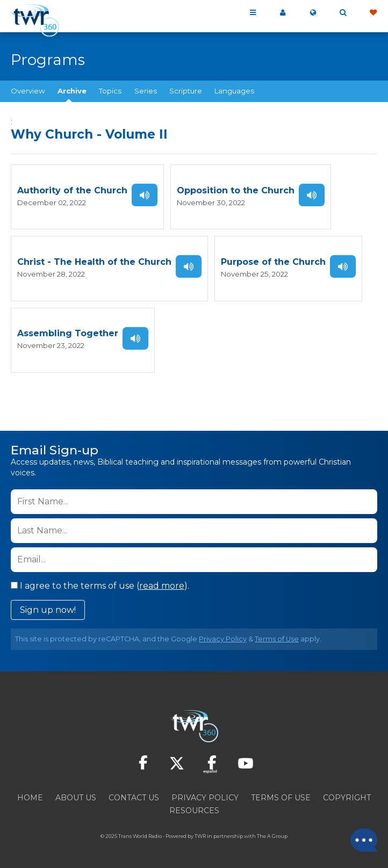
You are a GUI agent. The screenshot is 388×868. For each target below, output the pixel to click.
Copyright (347, 797)
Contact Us (134, 797)
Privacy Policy (223, 638)
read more (162, 585)
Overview (28, 91)
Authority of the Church (72, 190)
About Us (76, 797)
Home (30, 797)
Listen (145, 195)
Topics (110, 91)
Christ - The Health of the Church (94, 262)
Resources (194, 810)
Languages (234, 91)
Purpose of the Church (273, 262)
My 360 (283, 13)
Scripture (186, 91)
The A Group (272, 836)
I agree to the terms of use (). (100, 585)
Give (373, 13)
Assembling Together (68, 333)
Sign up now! (48, 609)
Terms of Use (277, 638)
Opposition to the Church (236, 190)
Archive (72, 91)
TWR (200, 836)
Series (146, 91)
